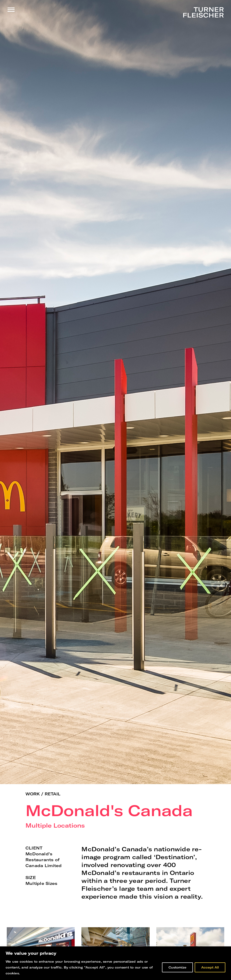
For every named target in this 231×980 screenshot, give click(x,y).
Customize (177, 967)
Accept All (210, 967)
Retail (53, 794)
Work (33, 794)
